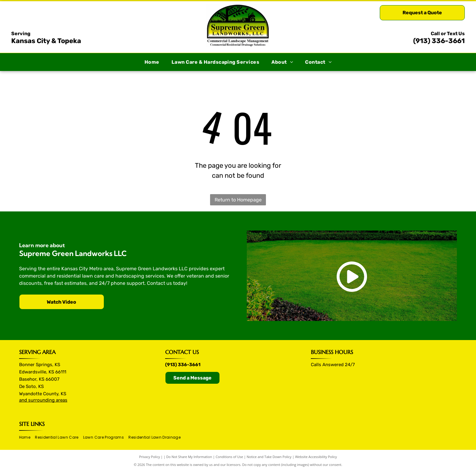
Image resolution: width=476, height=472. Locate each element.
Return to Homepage (238, 200)
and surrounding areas (43, 400)
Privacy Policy (150, 457)
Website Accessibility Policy (316, 457)
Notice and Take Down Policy (269, 457)
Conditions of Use (229, 457)
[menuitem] (152, 62)
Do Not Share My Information (189, 457)
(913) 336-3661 (439, 41)
